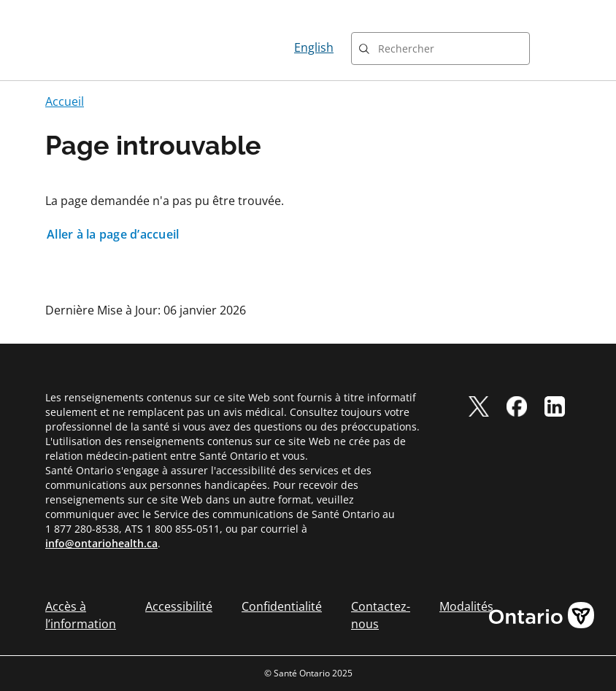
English (314, 47)
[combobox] (440, 49)
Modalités (466, 606)
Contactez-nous (381, 615)
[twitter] (479, 406)
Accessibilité (179, 606)
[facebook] (517, 406)
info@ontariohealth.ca (101, 543)
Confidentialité (282, 606)
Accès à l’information (81, 615)
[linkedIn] (555, 406)
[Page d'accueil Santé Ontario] (98, 47)
